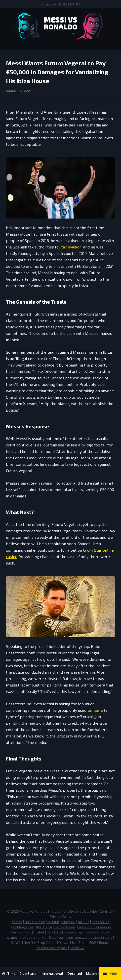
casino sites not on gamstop (86, 932)
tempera (95, 710)
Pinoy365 (68, 922)
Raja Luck (54, 932)
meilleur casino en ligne (94, 937)
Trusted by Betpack (52, 948)
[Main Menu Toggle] (110, 973)
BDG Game (44, 927)
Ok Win (16, 943)
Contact (106, 911)
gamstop (66, 937)
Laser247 (77, 948)
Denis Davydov (86, 911)
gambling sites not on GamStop (32, 937)
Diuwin (64, 943)
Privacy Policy (60, 917)
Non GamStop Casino (40, 943)
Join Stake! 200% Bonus (90, 943)
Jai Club (53, 922)
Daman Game (35, 922)
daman (17, 922)
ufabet (39, 932)
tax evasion (71, 247)
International (52, 973)
